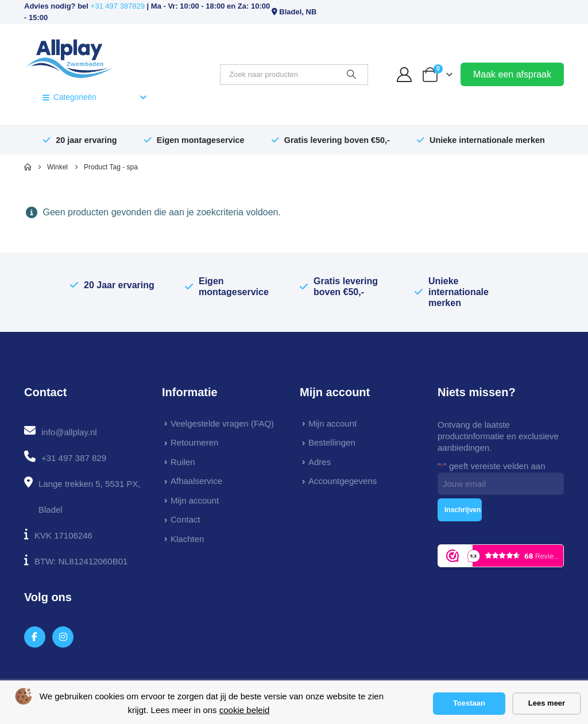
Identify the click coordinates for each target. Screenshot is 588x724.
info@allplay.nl (69, 432)
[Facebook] (35, 637)
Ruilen (183, 462)
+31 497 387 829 (74, 458)
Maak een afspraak (512, 74)
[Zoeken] (351, 75)
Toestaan (469, 703)
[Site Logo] (69, 57)
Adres (320, 462)
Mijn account (195, 500)
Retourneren (194, 442)
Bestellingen (332, 442)
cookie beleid (245, 710)
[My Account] (405, 75)
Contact (185, 519)
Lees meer (547, 703)
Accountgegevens (343, 481)
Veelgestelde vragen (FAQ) (222, 423)
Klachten (187, 539)
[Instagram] (63, 637)
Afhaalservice (196, 481)
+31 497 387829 (118, 6)
